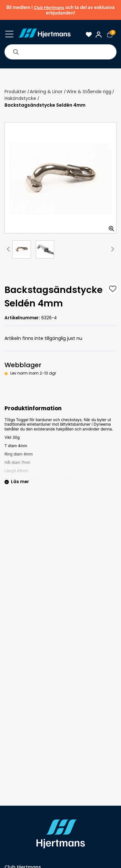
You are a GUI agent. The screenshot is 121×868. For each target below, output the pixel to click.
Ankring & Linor (46, 92)
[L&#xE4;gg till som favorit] (113, 289)
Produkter (15, 92)
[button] (8, 249)
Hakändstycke (20, 98)
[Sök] (16, 52)
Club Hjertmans (49, 8)
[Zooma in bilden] (109, 226)
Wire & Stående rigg (89, 92)
